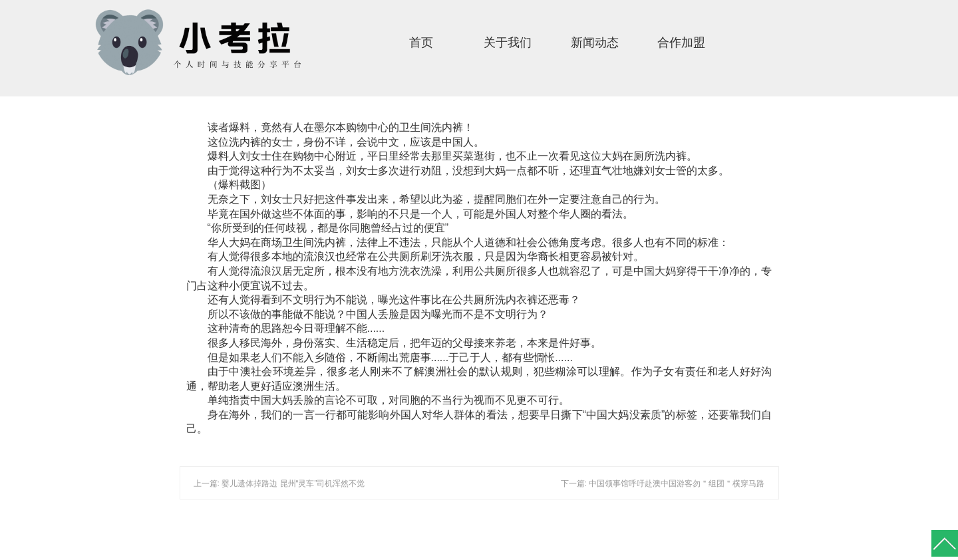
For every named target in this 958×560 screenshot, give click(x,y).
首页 (421, 43)
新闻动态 (595, 43)
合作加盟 (681, 43)
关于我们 (508, 43)
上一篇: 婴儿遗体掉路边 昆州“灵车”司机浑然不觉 (279, 484)
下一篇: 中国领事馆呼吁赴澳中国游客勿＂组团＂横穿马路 (663, 484)
